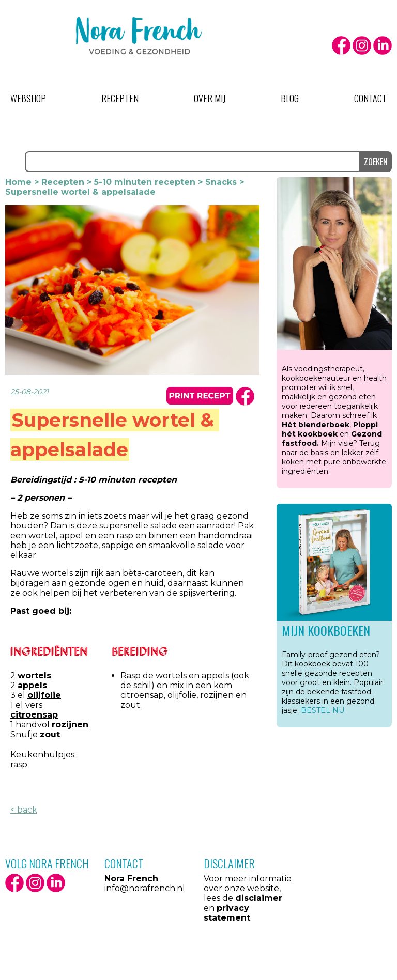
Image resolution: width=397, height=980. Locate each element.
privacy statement (227, 913)
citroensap (34, 715)
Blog (290, 98)
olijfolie (44, 695)
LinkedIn (383, 45)
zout (50, 734)
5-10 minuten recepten (145, 182)
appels (32, 685)
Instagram (362, 45)
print (200, 396)
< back (24, 810)
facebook (341, 45)
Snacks (221, 182)
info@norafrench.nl (145, 888)
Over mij (210, 98)
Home (18, 182)
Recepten (120, 98)
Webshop (28, 98)
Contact (370, 98)
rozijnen (70, 725)
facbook (245, 396)
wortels (34, 675)
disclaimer (259, 898)
